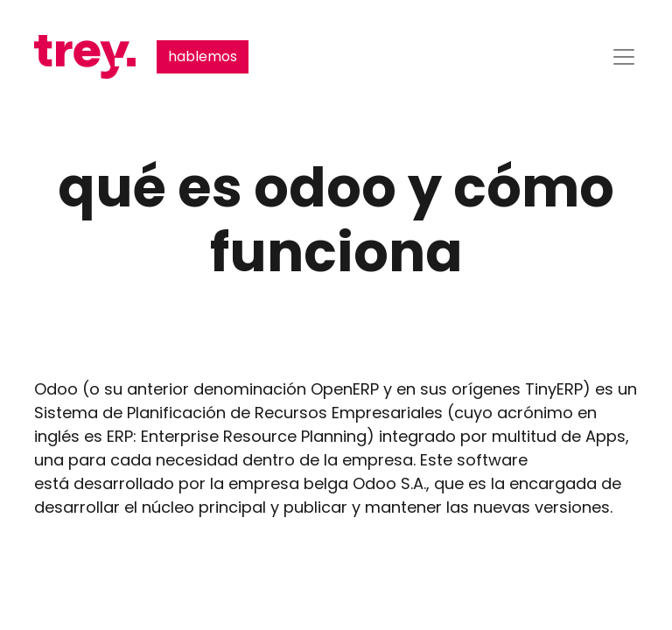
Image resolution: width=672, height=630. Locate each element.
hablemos (203, 56)
